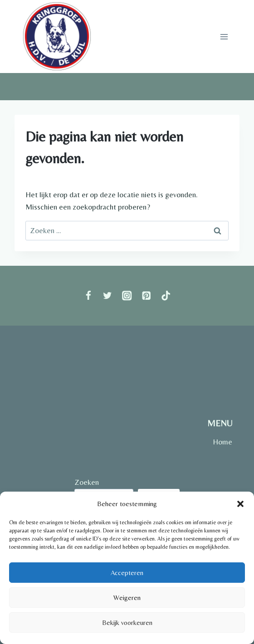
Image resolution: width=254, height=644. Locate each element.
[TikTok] (166, 296)
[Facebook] (88, 296)
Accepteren (127, 573)
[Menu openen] (224, 37)
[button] (240, 504)
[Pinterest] (146, 296)
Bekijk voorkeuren (127, 622)
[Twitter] (108, 296)
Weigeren (127, 598)
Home (222, 442)
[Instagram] (127, 296)
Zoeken (87, 482)
